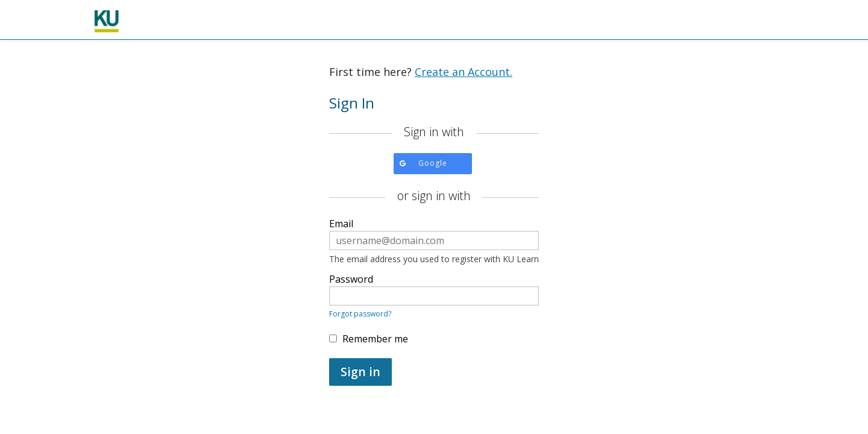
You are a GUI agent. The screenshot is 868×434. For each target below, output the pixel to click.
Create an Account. (464, 72)
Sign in (360, 372)
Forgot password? (360, 314)
